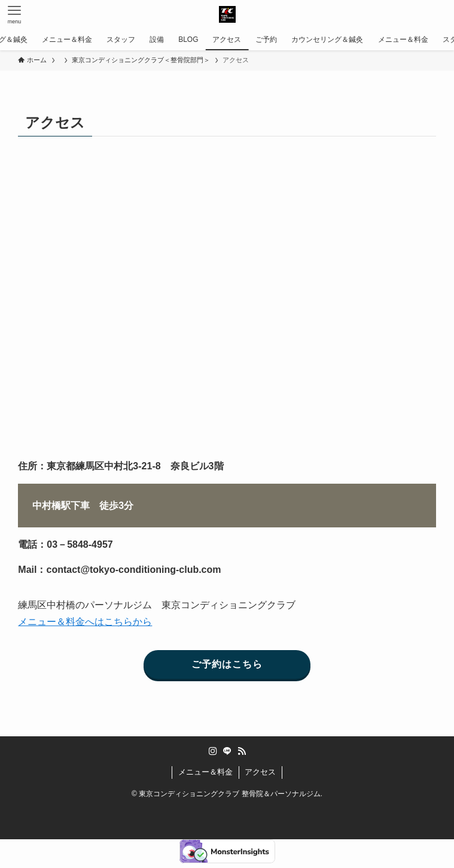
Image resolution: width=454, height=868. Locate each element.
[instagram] (213, 751)
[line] (227, 751)
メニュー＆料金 (205, 772)
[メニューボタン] (14, 14)
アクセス (260, 772)
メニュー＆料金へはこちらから (85, 622)
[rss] (242, 751)
